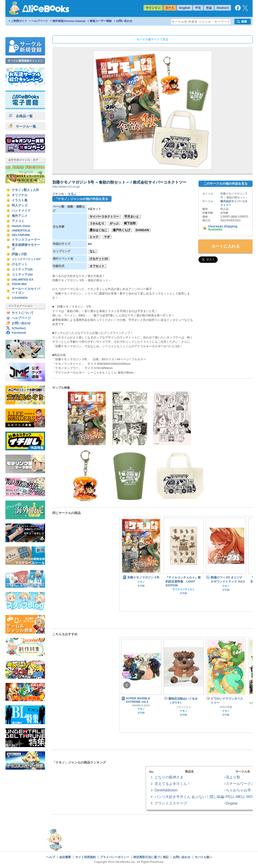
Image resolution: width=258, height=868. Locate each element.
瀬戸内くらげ (121, 230)
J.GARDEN (20, 298)
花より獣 (233, 777)
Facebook (19, 333)
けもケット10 (99, 259)
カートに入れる (226, 246)
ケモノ (16, 190)
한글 (209, 8)
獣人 (27, 190)
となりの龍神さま (169, 777)
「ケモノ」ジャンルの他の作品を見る (81, 199)
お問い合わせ (124, 21)
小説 (24, 254)
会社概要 (65, 857)
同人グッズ (20, 205)
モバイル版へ (203, 857)
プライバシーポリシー (115, 857)
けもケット (20, 264)
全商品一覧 (21, 116)
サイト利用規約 (86, 857)
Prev (127, 564)
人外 (36, 190)
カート (170, 8)
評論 (15, 254)
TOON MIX (19, 284)
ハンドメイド (21, 211)
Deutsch (223, 8)
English (185, 8)
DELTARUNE (21, 235)
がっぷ (114, 223)
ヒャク (94, 237)
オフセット (97, 266)
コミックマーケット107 (26, 259)
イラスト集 (20, 200)
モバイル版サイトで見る (152, 39)
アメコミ (18, 221)
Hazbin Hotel (21, 226)
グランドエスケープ (171, 803)
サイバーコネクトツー (104, 216)
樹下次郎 (130, 223)
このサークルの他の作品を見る (226, 184)
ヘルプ (51, 857)
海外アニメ (20, 216)
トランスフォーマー (26, 240)
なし (93, 251)
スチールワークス (240, 784)
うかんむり (97, 223)
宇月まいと (132, 216)
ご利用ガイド (19, 21)
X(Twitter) (19, 328)
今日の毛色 (226, 707)
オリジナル (20, 195)
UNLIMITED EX (23, 280)
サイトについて (23, 313)
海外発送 (69, 21)
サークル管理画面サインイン (25, 61)
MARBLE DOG (141, 705)
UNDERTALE (21, 230)
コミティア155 (22, 269)
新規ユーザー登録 (101, 21)
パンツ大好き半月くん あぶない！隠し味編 (189, 797)
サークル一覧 (22, 126)
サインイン (153, 8)
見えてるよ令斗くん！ (173, 784)
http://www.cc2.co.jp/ (66, 187)
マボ (107, 237)
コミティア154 (22, 275)
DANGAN (142, 230)
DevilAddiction (166, 790)
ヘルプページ (40, 21)
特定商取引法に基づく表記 (151, 857)
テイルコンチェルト (184, 589)
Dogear (232, 803)
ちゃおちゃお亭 (238, 790)
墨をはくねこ (98, 230)
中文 (198, 8)
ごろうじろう (183, 707)
